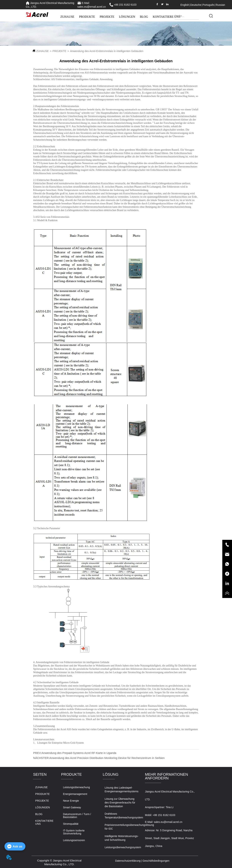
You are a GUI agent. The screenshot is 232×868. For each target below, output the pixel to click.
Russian (220, 5)
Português (209, 5)
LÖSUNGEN (127, 17)
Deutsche (196, 5)
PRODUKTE (87, 17)
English (185, 5)
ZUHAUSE (67, 17)
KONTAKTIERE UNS (167, 17)
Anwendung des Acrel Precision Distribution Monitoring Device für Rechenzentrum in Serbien (107, 758)
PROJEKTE (107, 17)
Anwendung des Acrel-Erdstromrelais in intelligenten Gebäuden (107, 51)
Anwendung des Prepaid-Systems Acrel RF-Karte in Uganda (79, 753)
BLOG (144, 17)
